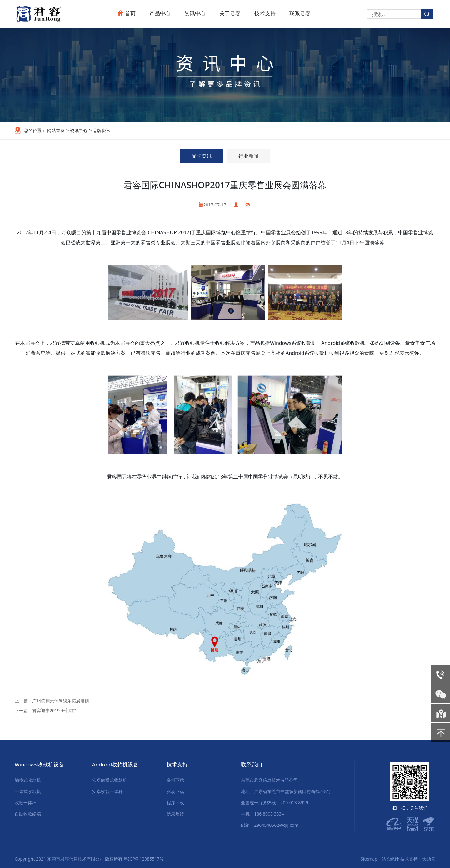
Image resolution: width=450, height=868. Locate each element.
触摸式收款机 (28, 780)
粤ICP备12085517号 (144, 859)
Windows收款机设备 (39, 764)
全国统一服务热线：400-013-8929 (275, 803)
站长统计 (390, 859)
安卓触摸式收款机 (110, 780)
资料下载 (175, 780)
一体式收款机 (28, 791)
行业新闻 (248, 156)
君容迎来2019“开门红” (54, 710)
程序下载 (175, 803)
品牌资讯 (101, 130)
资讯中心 (195, 13)
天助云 (429, 859)
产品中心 (160, 13)
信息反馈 (175, 814)
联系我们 (252, 764)
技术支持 (265, 13)
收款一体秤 (26, 803)
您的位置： (35, 130)
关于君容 (230, 13)
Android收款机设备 (115, 764)
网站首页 (56, 130)
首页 (130, 13)
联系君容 (300, 13)
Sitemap (369, 859)
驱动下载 (175, 791)
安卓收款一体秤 (107, 791)
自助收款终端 (28, 814)
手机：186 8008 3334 (262, 814)
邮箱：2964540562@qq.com (270, 825)
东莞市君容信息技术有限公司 (269, 780)
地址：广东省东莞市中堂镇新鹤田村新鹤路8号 (286, 791)
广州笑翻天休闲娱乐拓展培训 (61, 701)
